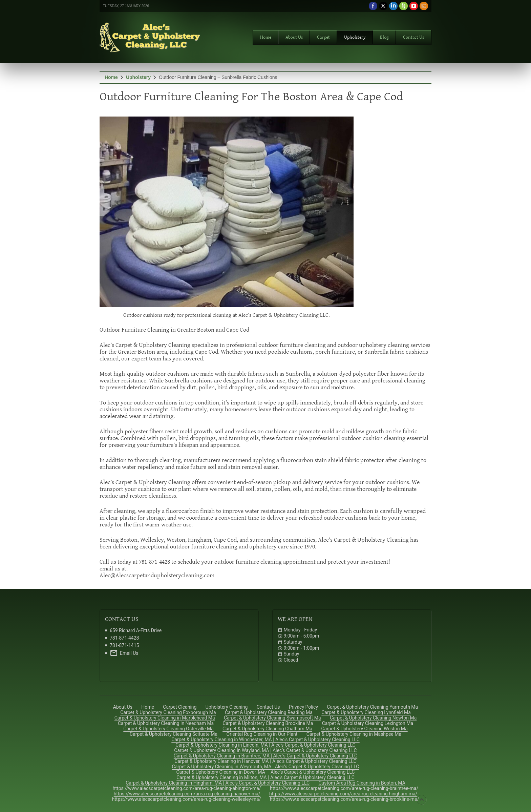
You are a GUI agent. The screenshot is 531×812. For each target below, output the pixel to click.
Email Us (124, 653)
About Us (294, 37)
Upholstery (355, 37)
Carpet (323, 37)
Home (266, 37)
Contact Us (413, 37)
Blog (384, 37)
